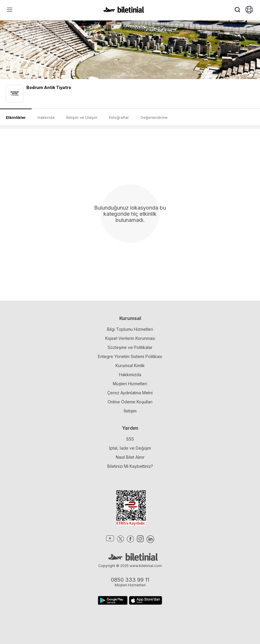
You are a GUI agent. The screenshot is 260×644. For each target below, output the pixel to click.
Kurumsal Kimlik (130, 365)
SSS (130, 439)
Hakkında (46, 117)
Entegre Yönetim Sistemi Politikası (130, 356)
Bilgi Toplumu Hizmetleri (130, 329)
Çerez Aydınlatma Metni (130, 393)
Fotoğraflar (119, 117)
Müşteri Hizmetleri (130, 384)
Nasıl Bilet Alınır (130, 457)
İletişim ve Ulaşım (82, 117)
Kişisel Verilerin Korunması (130, 338)
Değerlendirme (154, 117)
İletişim (130, 411)
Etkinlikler (16, 117)
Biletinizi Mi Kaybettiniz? (130, 466)
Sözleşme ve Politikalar (130, 347)
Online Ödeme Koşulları (130, 402)
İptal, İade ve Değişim (130, 448)
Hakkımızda (130, 375)
